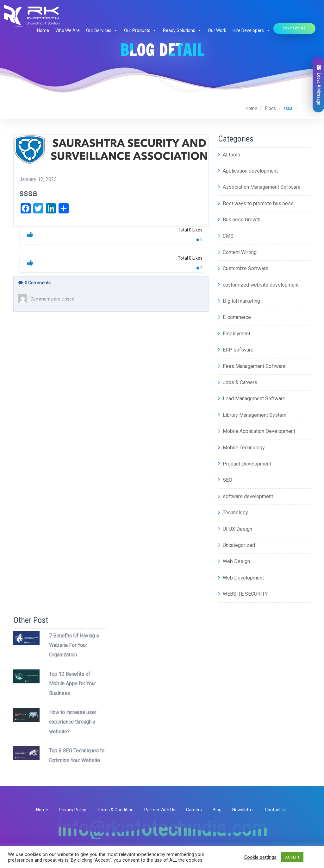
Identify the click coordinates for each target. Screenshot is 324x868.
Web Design (234, 561)
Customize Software (243, 268)
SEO (225, 480)
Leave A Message (319, 85)
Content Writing (237, 252)
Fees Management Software (252, 366)
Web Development (241, 578)
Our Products (140, 30)
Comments (34, 283)
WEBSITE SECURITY (243, 594)
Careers (194, 810)
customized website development (258, 285)
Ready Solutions (182, 30)
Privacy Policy (72, 810)
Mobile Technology (241, 448)
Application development (248, 171)
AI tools (229, 155)
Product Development (245, 464)
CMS (226, 236)
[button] (115, 30)
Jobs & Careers (238, 382)
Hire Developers (251, 30)
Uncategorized (237, 545)
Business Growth (239, 220)
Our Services (102, 30)
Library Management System (252, 415)
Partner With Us (160, 810)
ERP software (236, 350)
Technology (233, 513)
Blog (217, 810)
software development (246, 496)
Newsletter (243, 810)
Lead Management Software (252, 399)
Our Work (217, 30)
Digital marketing (239, 301)
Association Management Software (259, 187)
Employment (234, 334)
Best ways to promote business (256, 203)
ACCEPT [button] (292, 857)
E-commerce (234, 317)
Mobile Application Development (257, 431)
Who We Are (68, 30)
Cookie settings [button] (260, 857)
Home (43, 30)
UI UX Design (235, 529)
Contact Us (294, 28)
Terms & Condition (115, 810)
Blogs (270, 108)
